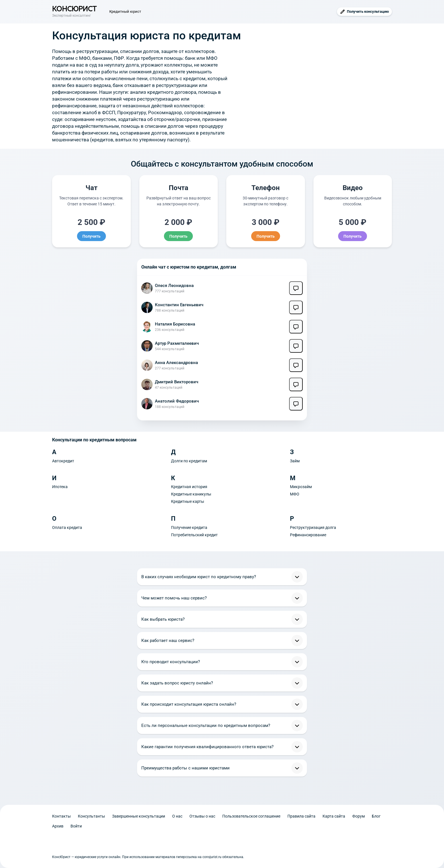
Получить (91, 236)
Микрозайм (301, 487)
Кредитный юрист (125, 11)
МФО (295, 494)
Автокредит (63, 461)
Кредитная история (189, 487)
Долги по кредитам (189, 461)
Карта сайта (334, 816)
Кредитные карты (188, 501)
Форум (358, 816)
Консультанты (91, 816)
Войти (76, 826)
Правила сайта (301, 816)
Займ (295, 461)
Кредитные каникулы (191, 494)
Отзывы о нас (202, 816)
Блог (376, 816)
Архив (58, 826)
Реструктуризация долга (313, 527)
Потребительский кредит (194, 535)
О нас (177, 816)
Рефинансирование (308, 535)
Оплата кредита (67, 527)
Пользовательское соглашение (251, 816)
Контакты (61, 816)
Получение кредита (189, 527)
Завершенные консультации (139, 816)
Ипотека (60, 487)
